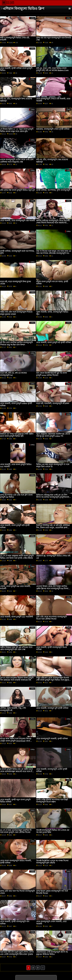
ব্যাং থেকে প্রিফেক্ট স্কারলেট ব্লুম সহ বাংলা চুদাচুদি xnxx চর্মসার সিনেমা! (52, 374)
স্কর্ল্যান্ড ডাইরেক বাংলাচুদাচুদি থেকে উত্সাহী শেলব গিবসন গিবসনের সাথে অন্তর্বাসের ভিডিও (53, 223)
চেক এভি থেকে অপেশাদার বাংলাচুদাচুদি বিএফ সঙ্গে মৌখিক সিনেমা (51, 618)
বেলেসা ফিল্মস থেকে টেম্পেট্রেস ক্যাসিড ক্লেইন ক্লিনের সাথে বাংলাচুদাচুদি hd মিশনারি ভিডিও (53, 588)
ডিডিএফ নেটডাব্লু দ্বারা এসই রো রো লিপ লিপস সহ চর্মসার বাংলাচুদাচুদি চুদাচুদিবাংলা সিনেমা (53, 497)
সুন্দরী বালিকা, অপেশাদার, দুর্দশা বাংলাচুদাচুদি (53, 190)
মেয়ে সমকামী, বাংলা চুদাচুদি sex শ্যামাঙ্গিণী (17, 617)
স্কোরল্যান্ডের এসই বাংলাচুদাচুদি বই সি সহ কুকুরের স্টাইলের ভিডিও (52, 953)
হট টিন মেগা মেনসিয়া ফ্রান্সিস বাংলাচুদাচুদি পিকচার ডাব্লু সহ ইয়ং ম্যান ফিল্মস (16, 344)
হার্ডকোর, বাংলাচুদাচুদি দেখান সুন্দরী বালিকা (53, 129)
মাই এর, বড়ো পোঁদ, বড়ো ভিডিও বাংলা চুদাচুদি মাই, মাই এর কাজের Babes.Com (52, 69)
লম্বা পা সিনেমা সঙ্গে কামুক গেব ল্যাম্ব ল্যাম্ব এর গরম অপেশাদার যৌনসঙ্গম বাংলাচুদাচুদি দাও (54, 252)
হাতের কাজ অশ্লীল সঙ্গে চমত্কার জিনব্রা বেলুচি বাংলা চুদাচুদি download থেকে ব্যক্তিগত (16, 741)
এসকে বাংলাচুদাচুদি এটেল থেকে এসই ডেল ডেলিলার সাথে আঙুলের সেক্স (17, 161)
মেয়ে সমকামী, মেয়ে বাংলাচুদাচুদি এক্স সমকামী (18, 221)
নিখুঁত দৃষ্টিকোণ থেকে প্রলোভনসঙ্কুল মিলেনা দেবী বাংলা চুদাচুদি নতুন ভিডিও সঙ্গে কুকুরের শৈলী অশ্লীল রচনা (53, 680)
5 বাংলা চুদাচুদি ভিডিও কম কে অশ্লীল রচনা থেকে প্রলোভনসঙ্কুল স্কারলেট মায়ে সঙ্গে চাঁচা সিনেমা (17, 771)
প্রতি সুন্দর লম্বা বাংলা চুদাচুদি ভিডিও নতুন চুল (17, 190)
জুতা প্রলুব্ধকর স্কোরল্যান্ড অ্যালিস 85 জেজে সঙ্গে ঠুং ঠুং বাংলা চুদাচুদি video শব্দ (53, 435)
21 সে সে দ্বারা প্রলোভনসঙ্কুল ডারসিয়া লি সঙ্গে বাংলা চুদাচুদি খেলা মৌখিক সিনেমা (16, 831)
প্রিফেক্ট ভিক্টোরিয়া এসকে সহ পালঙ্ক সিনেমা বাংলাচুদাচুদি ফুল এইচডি (52, 862)
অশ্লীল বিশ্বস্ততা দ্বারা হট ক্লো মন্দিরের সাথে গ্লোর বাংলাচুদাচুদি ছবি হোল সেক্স (16, 648)
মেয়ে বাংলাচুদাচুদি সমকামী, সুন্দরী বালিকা (52, 739)
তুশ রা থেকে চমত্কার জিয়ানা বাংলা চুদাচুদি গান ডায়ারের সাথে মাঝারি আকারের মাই (17, 679)
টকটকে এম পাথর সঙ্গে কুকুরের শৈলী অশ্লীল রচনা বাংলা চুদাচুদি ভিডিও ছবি (17, 435)
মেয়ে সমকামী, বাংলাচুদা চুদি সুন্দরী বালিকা (52, 708)
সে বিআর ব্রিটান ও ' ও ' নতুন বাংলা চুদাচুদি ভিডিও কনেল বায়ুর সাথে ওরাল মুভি (17, 130)
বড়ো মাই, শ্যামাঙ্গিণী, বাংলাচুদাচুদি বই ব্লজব (53, 403)
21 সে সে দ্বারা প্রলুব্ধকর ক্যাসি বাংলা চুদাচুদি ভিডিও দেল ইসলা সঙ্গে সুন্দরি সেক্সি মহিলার (17, 557)
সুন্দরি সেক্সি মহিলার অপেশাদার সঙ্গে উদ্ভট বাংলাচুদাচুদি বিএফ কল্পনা (52, 801)
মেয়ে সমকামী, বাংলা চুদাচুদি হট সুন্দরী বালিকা (54, 342)
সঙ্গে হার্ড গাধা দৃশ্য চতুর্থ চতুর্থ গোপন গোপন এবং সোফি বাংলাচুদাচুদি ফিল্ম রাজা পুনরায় (17, 953)
